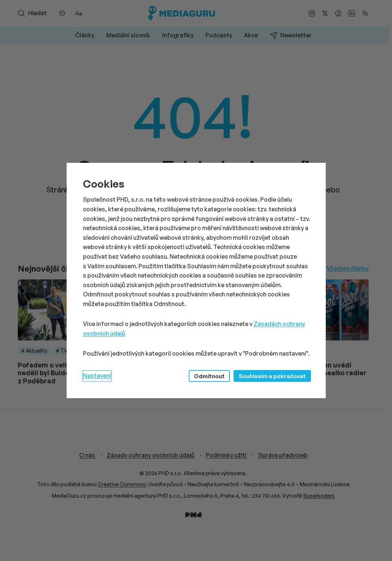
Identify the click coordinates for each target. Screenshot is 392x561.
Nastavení (97, 376)
